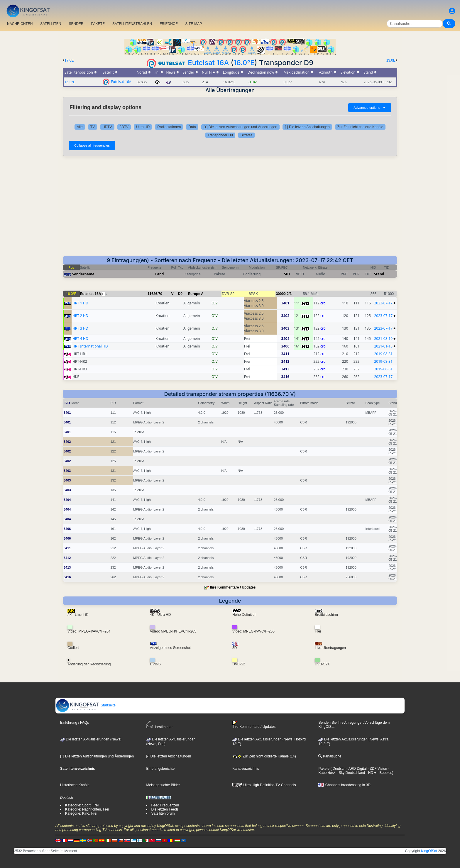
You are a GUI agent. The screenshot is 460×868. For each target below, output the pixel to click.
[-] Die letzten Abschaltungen (307, 127)
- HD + (371, 773)
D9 (180, 294)
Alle (80, 127)
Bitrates (247, 135)
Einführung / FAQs (75, 723)
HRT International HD (90, 346)
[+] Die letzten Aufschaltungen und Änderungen (240, 127)
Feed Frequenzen (165, 805)
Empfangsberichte (160, 769)
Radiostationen (169, 127)
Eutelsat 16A (208, 63)
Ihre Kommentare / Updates (233, 587)
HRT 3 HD (80, 328)
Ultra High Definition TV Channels (264, 785)
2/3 (289, 294)
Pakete (324, 769)
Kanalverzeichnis (246, 769)
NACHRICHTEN (20, 24)
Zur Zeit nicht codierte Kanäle (360, 127)
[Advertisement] (230, 206)
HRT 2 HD (80, 316)
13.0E (391, 60)
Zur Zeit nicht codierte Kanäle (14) (264, 756)
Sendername (83, 274)
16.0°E (244, 63)
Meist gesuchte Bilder (163, 785)
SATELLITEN (51, 24)
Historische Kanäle (75, 785)
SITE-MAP (193, 24)
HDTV (107, 127)
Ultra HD (143, 127)
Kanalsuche (330, 756)
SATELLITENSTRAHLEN (132, 24)
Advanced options (370, 108)
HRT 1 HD (80, 303)
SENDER (76, 24)
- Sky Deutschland (350, 773)
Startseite (86, 705)
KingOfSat (429, 851)
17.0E (69, 60)
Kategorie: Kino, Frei (81, 813)
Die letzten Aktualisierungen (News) (91, 739)
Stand (379, 274)
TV (93, 127)
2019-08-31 (383, 354)
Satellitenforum (163, 813)
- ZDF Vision (377, 769)
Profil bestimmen (159, 725)
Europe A (196, 294)
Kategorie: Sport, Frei (82, 805)
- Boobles (384, 773)
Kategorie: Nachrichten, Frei (87, 809)
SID (287, 274)
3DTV (124, 127)
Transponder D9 (220, 135)
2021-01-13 (383, 346)
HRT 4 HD (80, 339)
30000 (281, 294)
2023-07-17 (383, 303)
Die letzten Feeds (165, 809)
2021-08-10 (383, 339)
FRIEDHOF (169, 24)
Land (159, 274)
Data (192, 127)
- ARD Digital (356, 769)
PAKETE (98, 24)
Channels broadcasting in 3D (344, 785)
